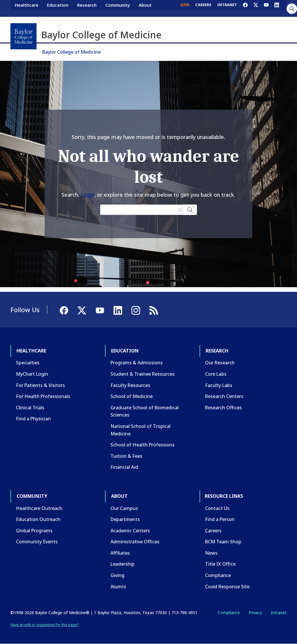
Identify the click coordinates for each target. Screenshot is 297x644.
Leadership (123, 564)
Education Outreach (38, 519)
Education (58, 8)
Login (88, 195)
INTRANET (227, 8)
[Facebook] (245, 8)
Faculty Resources (130, 385)
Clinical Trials (30, 408)
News (211, 553)
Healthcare (27, 8)
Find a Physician (33, 419)
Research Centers (224, 396)
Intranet (279, 613)
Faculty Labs (219, 385)
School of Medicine (132, 396)
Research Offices (223, 408)
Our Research (220, 363)
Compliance (218, 575)
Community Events (37, 542)
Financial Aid (124, 467)
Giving (117, 575)
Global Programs (34, 531)
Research (87, 8)
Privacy (255, 613)
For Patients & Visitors (40, 385)
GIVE (185, 8)
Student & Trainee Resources (143, 374)
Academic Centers (130, 531)
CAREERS (203, 8)
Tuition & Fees (126, 456)
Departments (125, 519)
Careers (213, 531)
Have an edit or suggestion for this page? (45, 625)
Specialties (28, 363)
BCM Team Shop (223, 542)
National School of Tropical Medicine (141, 430)
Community (118, 8)
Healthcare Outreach (39, 508)
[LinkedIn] (277, 8)
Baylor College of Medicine (71, 52)
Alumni (118, 587)
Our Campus (124, 508)
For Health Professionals (43, 396)
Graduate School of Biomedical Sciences (145, 411)
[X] (256, 8)
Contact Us (217, 508)
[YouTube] (266, 8)
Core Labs (216, 374)
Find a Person (220, 519)
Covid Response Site (227, 587)
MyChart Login (32, 374)
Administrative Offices (135, 542)
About (145, 8)
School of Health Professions (143, 445)
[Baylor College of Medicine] (23, 36)
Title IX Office (220, 564)
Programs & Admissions (137, 363)
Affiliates (120, 553)
